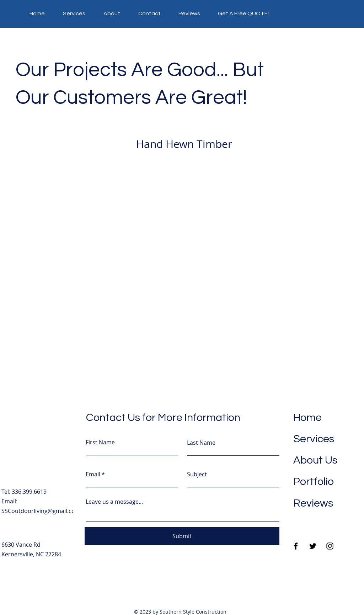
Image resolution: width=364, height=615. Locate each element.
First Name (100, 442)
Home (307, 418)
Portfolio (314, 482)
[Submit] (182, 536)
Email (93, 474)
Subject (197, 474)
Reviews (313, 503)
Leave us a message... (114, 502)
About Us (315, 460)
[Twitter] (313, 546)
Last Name (201, 443)
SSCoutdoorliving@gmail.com (41, 511)
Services (314, 439)
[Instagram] (330, 546)
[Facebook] (296, 546)
